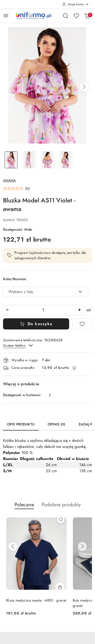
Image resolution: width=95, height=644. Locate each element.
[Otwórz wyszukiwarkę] (66, 16)
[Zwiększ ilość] (79, 310)
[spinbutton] (43, 310)
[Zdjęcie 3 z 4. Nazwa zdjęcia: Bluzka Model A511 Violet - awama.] (48, 160)
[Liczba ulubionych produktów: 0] (76, 16)
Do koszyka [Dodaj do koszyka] (36, 324)
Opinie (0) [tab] (56, 424)
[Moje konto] (75, 4)
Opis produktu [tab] (21, 424)
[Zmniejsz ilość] (7, 310)
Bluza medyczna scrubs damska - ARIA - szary (36, 603)
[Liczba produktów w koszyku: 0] (87, 16)
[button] (84, 87)
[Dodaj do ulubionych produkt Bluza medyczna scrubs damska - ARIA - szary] (61, 519)
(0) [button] (27, 188)
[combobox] (46, 292)
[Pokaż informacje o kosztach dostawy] (74, 368)
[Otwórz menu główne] (6, 16)
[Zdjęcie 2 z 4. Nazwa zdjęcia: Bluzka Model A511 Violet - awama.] (29, 160)
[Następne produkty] (82, 546)
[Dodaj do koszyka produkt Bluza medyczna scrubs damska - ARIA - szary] (60, 587)
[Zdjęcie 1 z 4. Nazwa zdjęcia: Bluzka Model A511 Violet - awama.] (11, 160)
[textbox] (39, 292)
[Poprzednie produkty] (13, 546)
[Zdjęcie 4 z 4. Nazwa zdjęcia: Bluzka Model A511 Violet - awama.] (66, 160)
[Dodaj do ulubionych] (82, 324)
